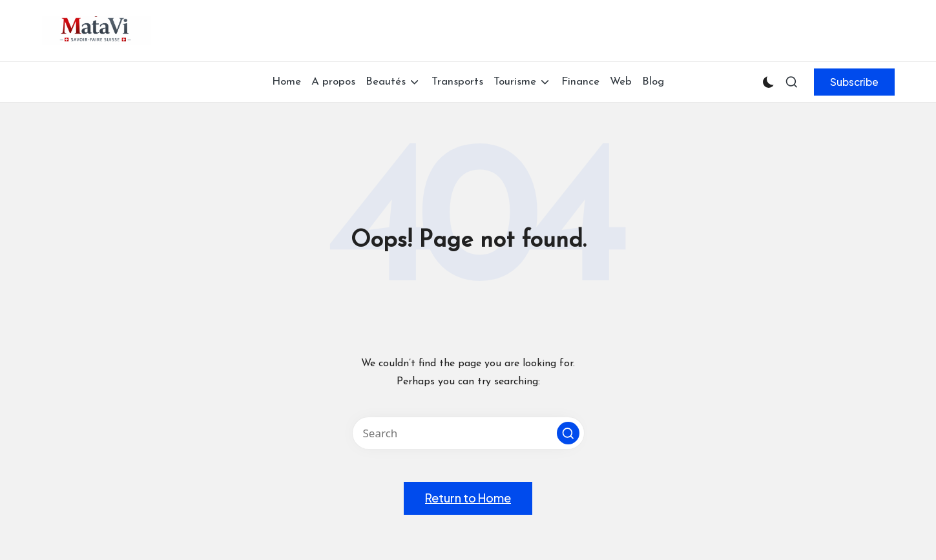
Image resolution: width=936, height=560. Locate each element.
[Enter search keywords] (468, 433)
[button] (854, 82)
